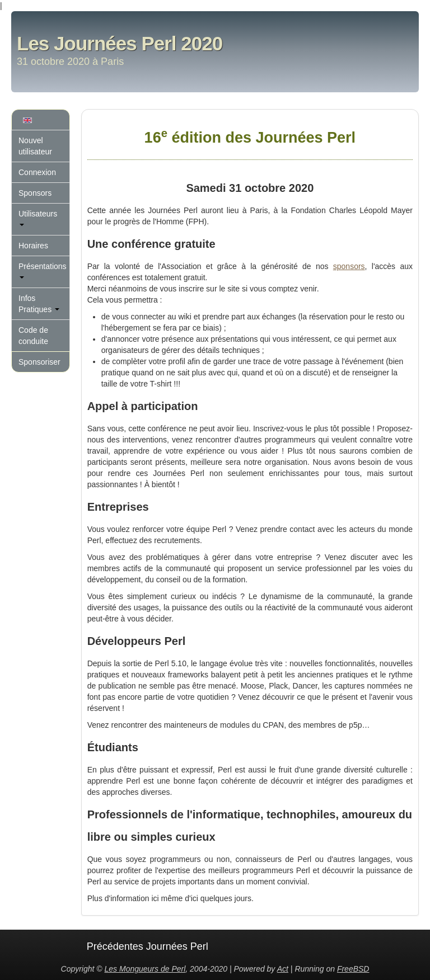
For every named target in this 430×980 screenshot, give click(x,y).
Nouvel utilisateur (35, 146)
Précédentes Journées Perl (148, 946)
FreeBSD (353, 969)
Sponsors (35, 193)
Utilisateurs (38, 218)
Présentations (43, 270)
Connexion (37, 172)
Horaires (33, 246)
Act (283, 969)
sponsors (349, 266)
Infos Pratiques (39, 304)
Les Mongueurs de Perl (145, 969)
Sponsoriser (39, 362)
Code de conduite (33, 336)
